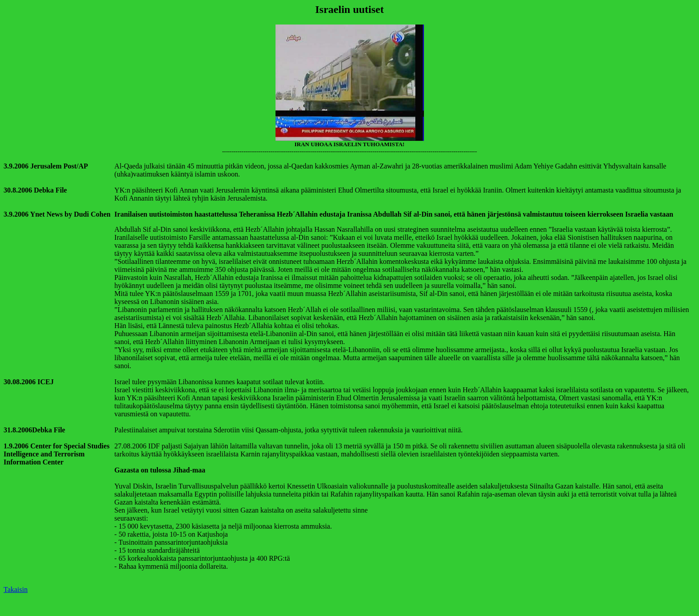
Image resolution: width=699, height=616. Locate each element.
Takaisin (16, 589)
